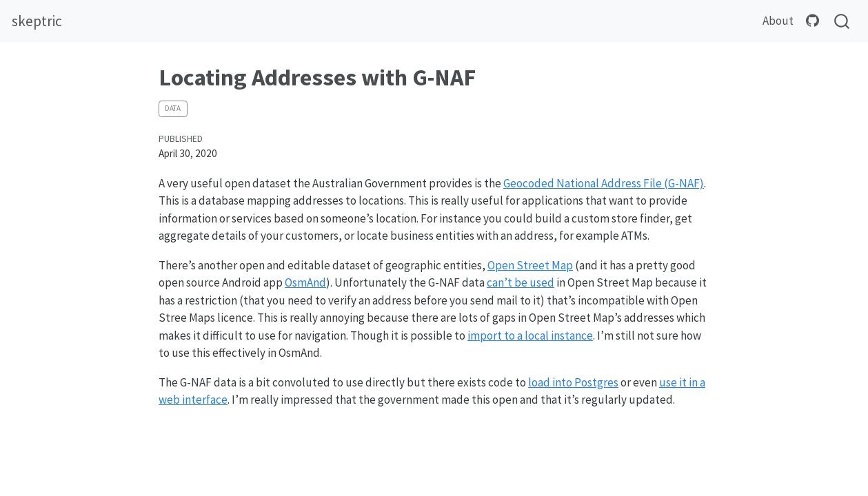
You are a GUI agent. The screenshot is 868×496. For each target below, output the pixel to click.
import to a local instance (530, 335)
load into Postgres (573, 382)
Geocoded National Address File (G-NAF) (604, 183)
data (173, 108)
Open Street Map (530, 265)
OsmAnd (305, 282)
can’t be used (521, 282)
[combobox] (842, 22)
